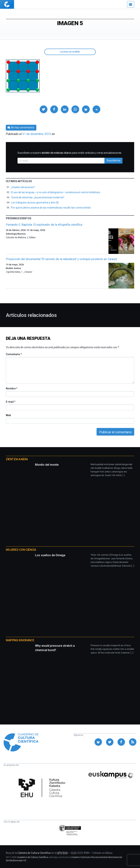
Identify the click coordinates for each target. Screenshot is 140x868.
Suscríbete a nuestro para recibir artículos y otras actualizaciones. (70, 153)
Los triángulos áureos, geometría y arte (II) (35, 203)
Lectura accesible (70, 52)
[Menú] (131, 4)
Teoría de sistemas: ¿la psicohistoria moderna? (38, 197)
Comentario (14, 354)
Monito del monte (47, 465)
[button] (44, 109)
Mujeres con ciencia (21, 550)
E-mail (10, 402)
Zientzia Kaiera (17, 459)
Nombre (11, 388)
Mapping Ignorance (20, 640)
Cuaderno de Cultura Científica (33, 857)
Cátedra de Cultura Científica (34, 853)
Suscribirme (114, 160)
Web (8, 415)
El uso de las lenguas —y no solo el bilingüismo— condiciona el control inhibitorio (56, 192)
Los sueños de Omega (50, 555)
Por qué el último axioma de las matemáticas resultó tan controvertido (51, 208)
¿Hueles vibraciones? (23, 187)
